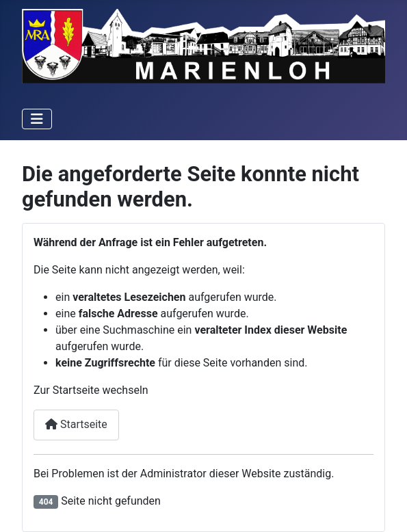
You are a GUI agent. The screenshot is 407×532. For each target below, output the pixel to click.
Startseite (76, 424)
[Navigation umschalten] (37, 119)
